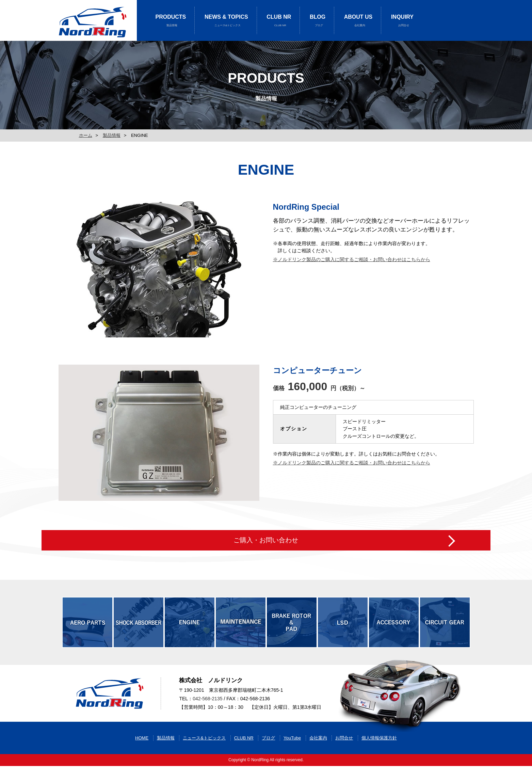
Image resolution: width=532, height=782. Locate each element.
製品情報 (112, 135)
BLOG (318, 21)
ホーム (86, 135)
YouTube (292, 754)
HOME (142, 754)
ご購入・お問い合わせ (266, 533)
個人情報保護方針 (379, 754)
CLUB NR (279, 21)
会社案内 (318, 754)
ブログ (268, 754)
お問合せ (344, 754)
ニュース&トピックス (204, 754)
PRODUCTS (171, 21)
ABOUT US (358, 21)
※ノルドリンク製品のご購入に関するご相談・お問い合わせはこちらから (352, 259)
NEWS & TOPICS (226, 21)
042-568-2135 (207, 706)
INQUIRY (402, 21)
